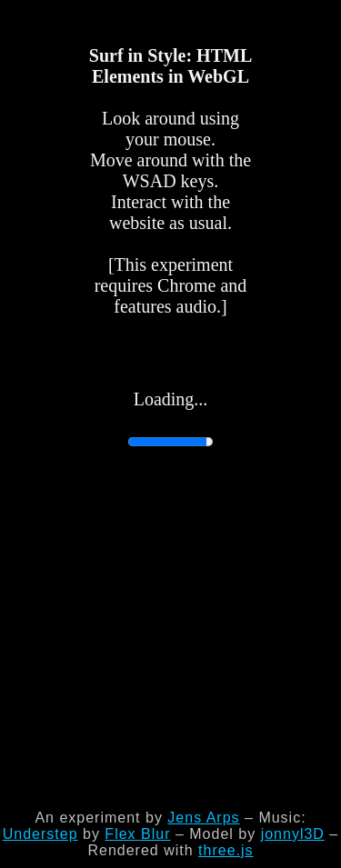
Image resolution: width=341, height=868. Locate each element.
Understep (40, 834)
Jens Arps (203, 818)
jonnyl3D (293, 834)
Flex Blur (137, 834)
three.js (226, 850)
